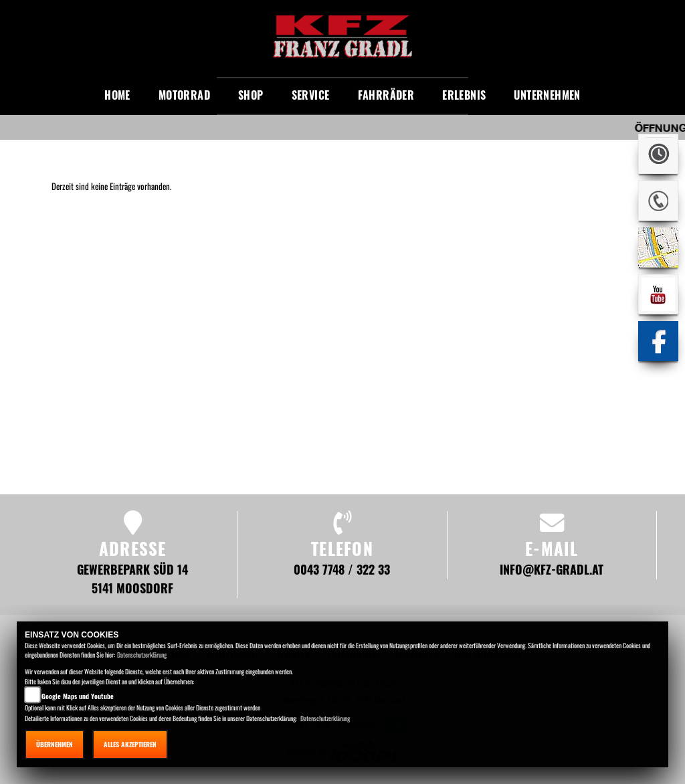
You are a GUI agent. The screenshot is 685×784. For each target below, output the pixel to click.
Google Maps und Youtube (78, 696)
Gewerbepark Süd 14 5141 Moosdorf (132, 578)
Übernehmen (55, 744)
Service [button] (311, 95)
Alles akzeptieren (130, 744)
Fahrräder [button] (386, 95)
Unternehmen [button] (547, 95)
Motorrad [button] (184, 95)
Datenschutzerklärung (142, 655)
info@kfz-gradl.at (552, 569)
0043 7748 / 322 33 (342, 569)
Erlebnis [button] (464, 95)
